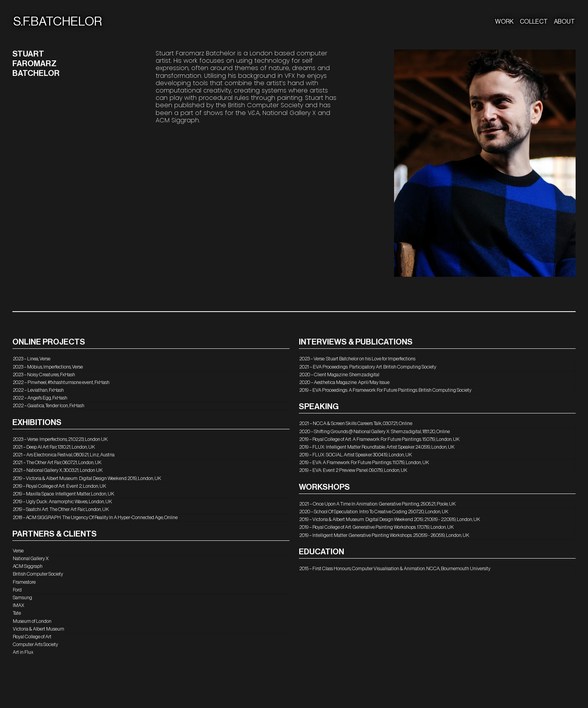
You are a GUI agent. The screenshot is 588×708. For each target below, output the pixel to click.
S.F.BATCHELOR (57, 22)
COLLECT (534, 22)
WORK (504, 22)
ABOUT (564, 22)
